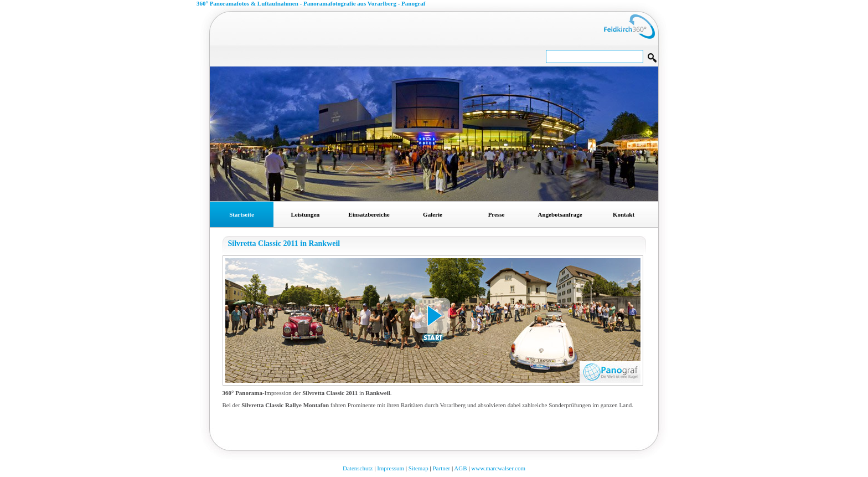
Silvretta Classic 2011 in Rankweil (284, 243)
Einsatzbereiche (369, 214)
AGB (460, 468)
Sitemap (418, 468)
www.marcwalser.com (498, 468)
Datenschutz (358, 468)
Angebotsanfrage (560, 214)
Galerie (433, 214)
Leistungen (306, 214)
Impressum (391, 468)
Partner (441, 468)
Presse (497, 214)
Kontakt (624, 214)
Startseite (242, 214)
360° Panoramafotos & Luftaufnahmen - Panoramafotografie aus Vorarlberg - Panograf (311, 3)
